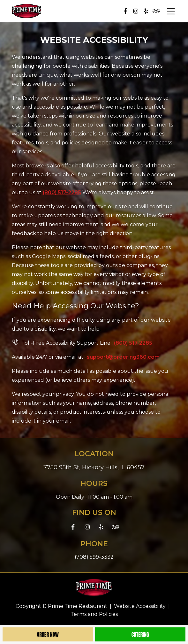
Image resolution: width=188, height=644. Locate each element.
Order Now (48, 634)
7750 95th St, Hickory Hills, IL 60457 (94, 467)
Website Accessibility (140, 606)
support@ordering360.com (123, 357)
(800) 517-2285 (62, 192)
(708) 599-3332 (94, 557)
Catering (140, 634)
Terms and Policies (94, 614)
